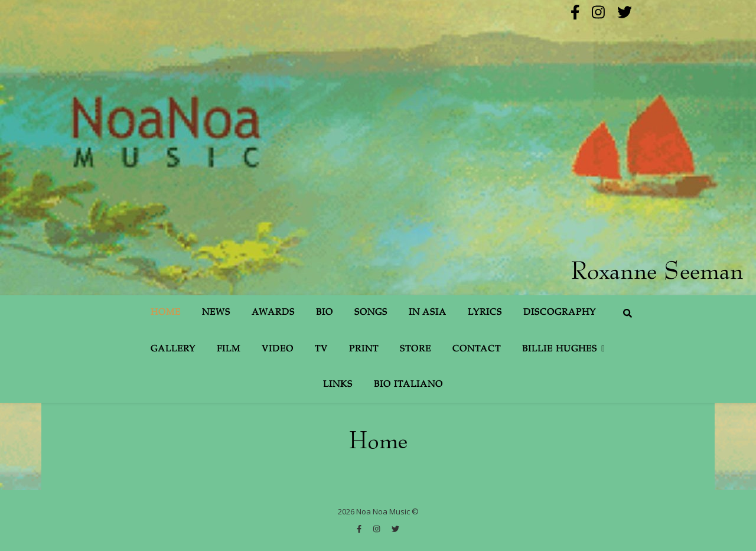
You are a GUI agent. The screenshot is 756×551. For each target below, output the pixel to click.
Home (166, 313)
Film (229, 349)
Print (364, 349)
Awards (273, 313)
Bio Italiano (408, 385)
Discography (560, 313)
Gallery (173, 349)
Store (416, 349)
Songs (371, 313)
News (216, 313)
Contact (477, 349)
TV (321, 349)
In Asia (428, 313)
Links (338, 385)
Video (278, 349)
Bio (325, 313)
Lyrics (485, 313)
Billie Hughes (560, 349)
